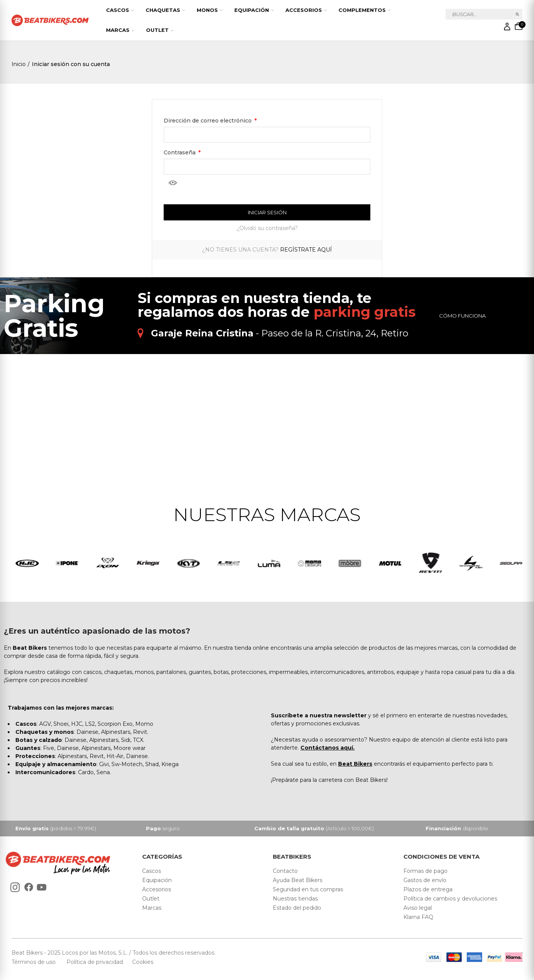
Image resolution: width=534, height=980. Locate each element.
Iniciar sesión (267, 212)
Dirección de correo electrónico (208, 121)
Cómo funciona (462, 316)
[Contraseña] (267, 167)
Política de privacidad (95, 962)
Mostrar (173, 183)
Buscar (518, 14)
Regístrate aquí (306, 250)
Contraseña (180, 152)
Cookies (140, 962)
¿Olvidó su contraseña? (267, 228)
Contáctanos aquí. (328, 748)
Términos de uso (34, 962)
